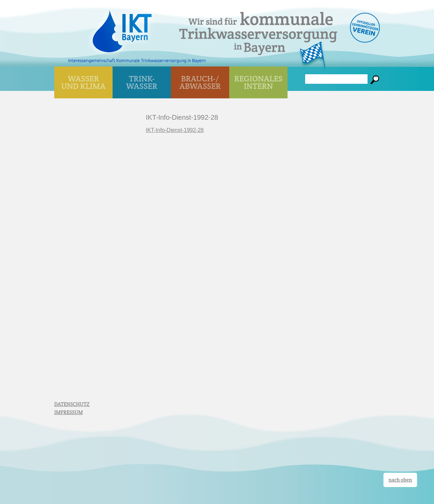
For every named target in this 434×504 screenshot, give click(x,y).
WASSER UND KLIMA (84, 82)
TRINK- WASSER (142, 82)
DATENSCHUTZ (72, 404)
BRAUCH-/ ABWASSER (200, 82)
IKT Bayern (122, 28)
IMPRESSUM (68, 412)
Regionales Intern (258, 82)
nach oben (400, 480)
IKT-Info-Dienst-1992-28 (175, 130)
